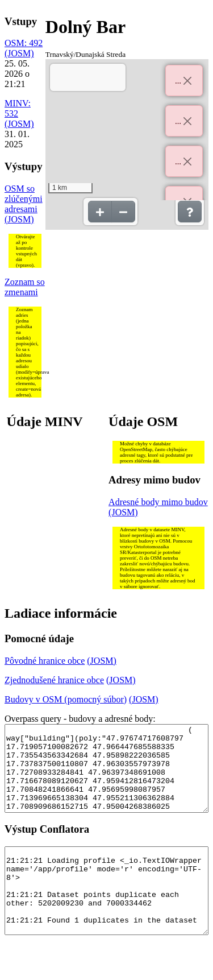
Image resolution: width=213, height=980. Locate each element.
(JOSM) (19, 53)
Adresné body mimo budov (158, 502)
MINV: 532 (18, 108)
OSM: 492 (24, 43)
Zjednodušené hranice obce (54, 680)
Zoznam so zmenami (25, 287)
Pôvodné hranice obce (45, 661)
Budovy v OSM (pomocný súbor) (66, 699)
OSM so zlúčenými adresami (24, 199)
